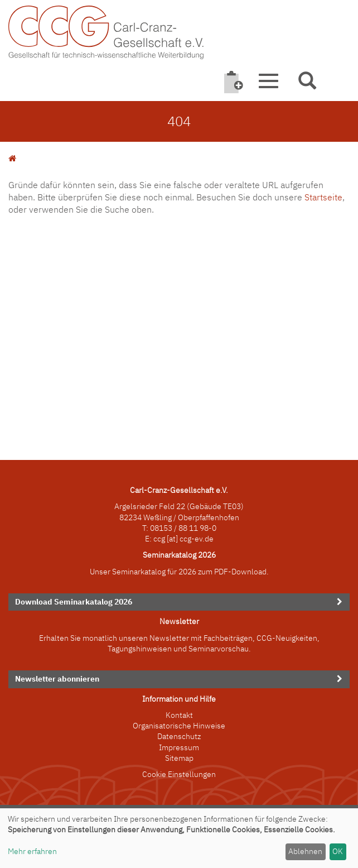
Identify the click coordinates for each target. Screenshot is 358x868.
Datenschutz (179, 736)
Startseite (323, 197)
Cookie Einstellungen (179, 774)
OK (338, 851)
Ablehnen (305, 851)
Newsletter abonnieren (57, 679)
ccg (159, 539)
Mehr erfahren (32, 851)
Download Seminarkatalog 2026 (74, 602)
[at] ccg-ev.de (189, 539)
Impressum (179, 747)
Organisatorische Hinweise (179, 726)
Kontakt (179, 715)
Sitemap (179, 758)
